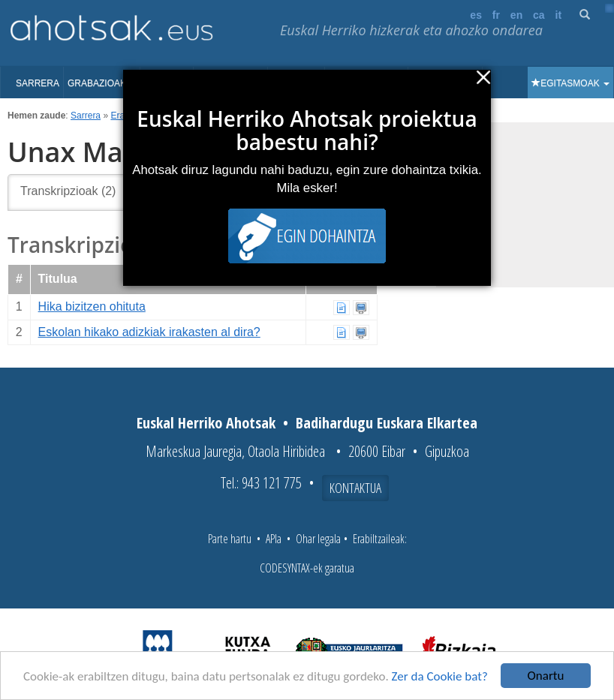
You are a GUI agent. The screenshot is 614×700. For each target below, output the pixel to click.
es (476, 15)
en (516, 15)
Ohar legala (318, 539)
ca (539, 15)
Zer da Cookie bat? (440, 676)
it (559, 15)
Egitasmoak (570, 83)
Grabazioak (102, 83)
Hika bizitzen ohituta (92, 306)
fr (496, 15)
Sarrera (38, 83)
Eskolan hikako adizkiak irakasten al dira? (149, 332)
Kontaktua (355, 488)
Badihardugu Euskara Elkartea (387, 423)
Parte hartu (230, 539)
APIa (274, 539)
